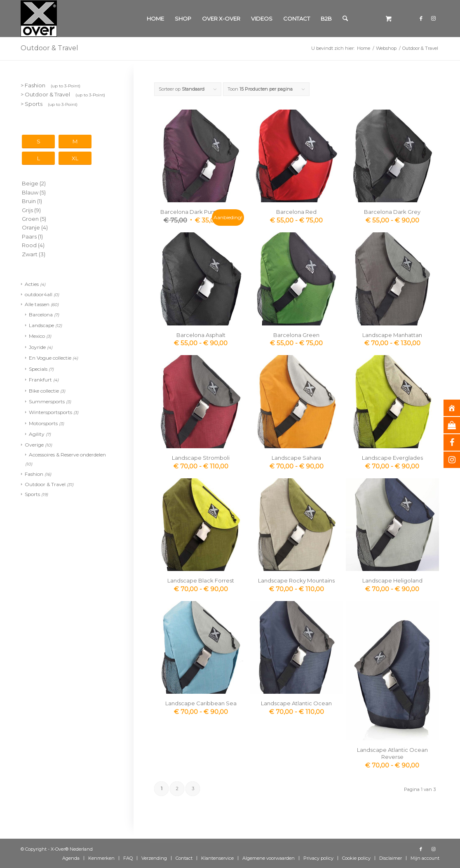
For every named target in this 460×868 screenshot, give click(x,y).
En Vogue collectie (50, 358)
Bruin (29, 201)
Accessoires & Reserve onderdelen (67, 455)
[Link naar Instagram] (433, 18)
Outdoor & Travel (45, 484)
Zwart (30, 254)
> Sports (49, 104)
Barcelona (41, 315)
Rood (29, 245)
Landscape (41, 325)
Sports (32, 494)
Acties (32, 284)
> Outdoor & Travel (63, 94)
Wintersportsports (50, 412)
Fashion (34, 474)
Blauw (30, 192)
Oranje (31, 227)
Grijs (27, 210)
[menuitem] (155, 19)
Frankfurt (40, 380)
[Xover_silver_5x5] (39, 19)
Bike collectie (44, 391)
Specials (38, 369)
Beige (30, 183)
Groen (30, 219)
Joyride (37, 347)
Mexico (37, 336)
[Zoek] (345, 19)
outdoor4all (39, 294)
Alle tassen (37, 304)
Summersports (47, 401)
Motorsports (43, 423)
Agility (37, 434)
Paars (29, 236)
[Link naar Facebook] (421, 18)
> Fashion (50, 85)
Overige (34, 445)
